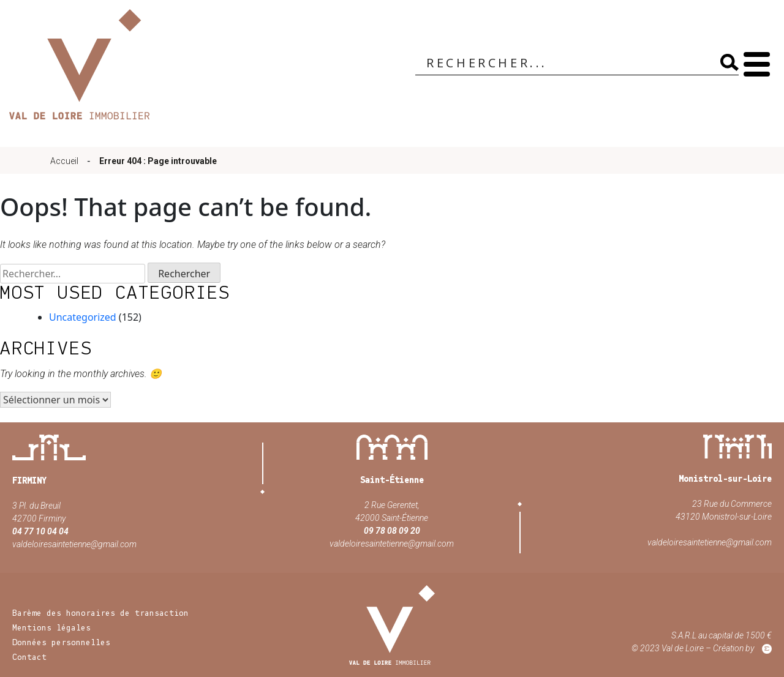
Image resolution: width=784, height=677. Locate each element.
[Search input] (566, 64)
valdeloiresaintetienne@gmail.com (74, 544)
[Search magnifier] (727, 62)
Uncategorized (83, 317)
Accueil (64, 161)
